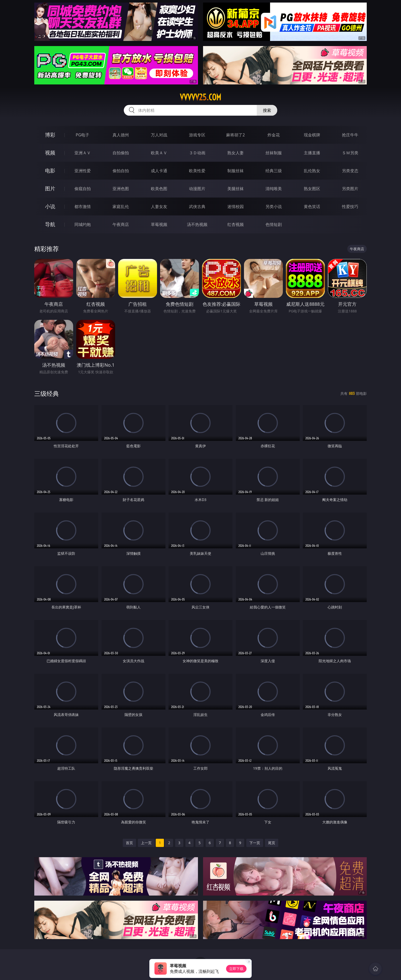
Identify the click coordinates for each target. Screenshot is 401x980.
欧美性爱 (197, 171)
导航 (50, 224)
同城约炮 (83, 224)
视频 (50, 153)
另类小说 (274, 206)
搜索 (267, 110)
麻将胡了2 (235, 135)
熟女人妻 (236, 153)
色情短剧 (274, 224)
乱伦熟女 (312, 171)
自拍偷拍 (121, 153)
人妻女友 (159, 206)
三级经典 (47, 393)
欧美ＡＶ (159, 153)
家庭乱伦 (121, 206)
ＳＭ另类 (350, 153)
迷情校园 (236, 206)
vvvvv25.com (201, 97)
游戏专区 (197, 135)
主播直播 (312, 153)
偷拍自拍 (121, 171)
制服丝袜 (236, 171)
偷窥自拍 (83, 189)
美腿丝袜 (236, 189)
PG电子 (82, 135)
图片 (50, 188)
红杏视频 (236, 224)
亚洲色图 (121, 189)
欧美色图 (159, 189)
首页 (129, 843)
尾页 (272, 843)
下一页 (255, 843)
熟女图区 (312, 189)
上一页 (146, 843)
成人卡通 (159, 171)
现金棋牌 (312, 135)
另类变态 (350, 171)
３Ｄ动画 (197, 153)
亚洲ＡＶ (83, 153)
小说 (50, 206)
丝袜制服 (274, 153)
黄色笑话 (312, 206)
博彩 (50, 135)
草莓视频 (159, 224)
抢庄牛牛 (350, 135)
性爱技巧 (350, 206)
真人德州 (121, 135)
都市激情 (83, 206)
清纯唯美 (274, 189)
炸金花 (274, 135)
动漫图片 (197, 189)
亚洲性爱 (83, 171)
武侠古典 (197, 206)
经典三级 (274, 171)
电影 (50, 171)
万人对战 (159, 135)
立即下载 (236, 969)
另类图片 (350, 189)
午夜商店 (121, 224)
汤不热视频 (197, 224)
